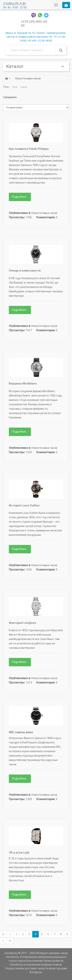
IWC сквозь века (21, 732)
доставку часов (35, 969)
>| (10, 941)
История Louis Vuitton (24, 506)
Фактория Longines (22, 623)
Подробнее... (20, 197)
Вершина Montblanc (23, 384)
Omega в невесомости (25, 271)
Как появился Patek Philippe (29, 149)
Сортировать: (10, 97)
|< (4, 934)
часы (24, 87)
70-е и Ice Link (19, 853)
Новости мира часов (28, 78)
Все (15, 87)
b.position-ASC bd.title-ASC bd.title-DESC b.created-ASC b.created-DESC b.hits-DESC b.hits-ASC (36, 108)
